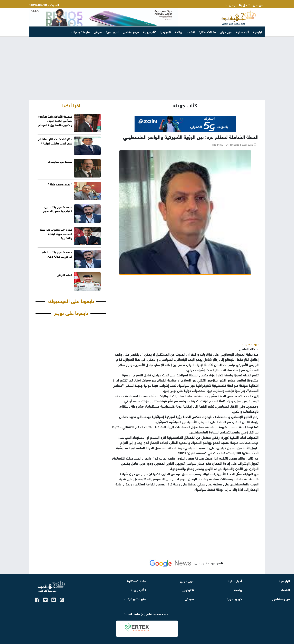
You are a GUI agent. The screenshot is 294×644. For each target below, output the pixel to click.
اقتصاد (190, 31)
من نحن (258, 4)
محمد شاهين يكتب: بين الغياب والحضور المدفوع (58, 209)
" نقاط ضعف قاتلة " (60, 184)
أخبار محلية (243, 31)
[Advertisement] (147, 68)
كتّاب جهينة (150, 31)
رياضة (179, 31)
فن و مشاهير (131, 31)
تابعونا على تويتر (71, 312)
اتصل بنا (245, 4)
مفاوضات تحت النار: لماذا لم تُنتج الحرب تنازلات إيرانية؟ (55, 141)
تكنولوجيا (166, 31)
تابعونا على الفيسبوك (71, 300)
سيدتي (98, 31)
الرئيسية (258, 31)
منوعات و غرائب (80, 31)
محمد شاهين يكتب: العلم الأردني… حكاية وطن (57, 254)
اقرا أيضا (71, 105)
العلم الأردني (64, 274)
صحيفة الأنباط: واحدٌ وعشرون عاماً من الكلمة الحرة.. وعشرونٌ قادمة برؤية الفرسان (55, 120)
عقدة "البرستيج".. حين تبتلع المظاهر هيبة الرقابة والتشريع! (56, 233)
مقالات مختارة (207, 31)
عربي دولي (226, 31)
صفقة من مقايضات (60, 161)
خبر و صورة (112, 31)
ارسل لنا (231, 4)
